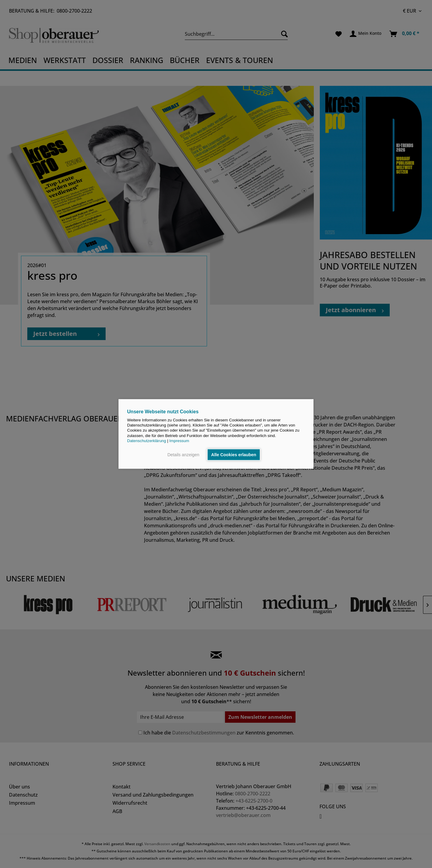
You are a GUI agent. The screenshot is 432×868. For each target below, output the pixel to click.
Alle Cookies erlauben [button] (234, 455)
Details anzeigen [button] (183, 455)
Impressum (179, 441)
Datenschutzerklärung (147, 441)
